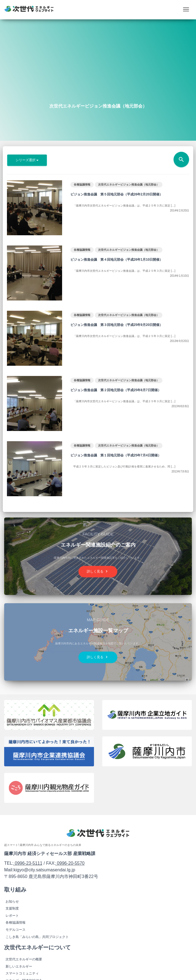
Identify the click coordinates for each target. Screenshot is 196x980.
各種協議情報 (82, 185)
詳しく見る (98, 571)
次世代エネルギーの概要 (24, 959)
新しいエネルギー (19, 966)
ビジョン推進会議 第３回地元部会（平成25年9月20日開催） (117, 325)
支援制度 (12, 908)
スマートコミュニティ (22, 973)
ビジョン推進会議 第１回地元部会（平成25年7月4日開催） (116, 455)
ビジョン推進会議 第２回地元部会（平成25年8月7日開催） (116, 390)
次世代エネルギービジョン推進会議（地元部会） (129, 185)
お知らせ (12, 901)
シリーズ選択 (27, 160)
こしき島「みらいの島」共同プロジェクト (37, 937)
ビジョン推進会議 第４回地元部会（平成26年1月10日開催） (117, 260)
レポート (12, 916)
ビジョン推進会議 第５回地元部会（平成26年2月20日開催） (117, 194)
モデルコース (16, 930)
